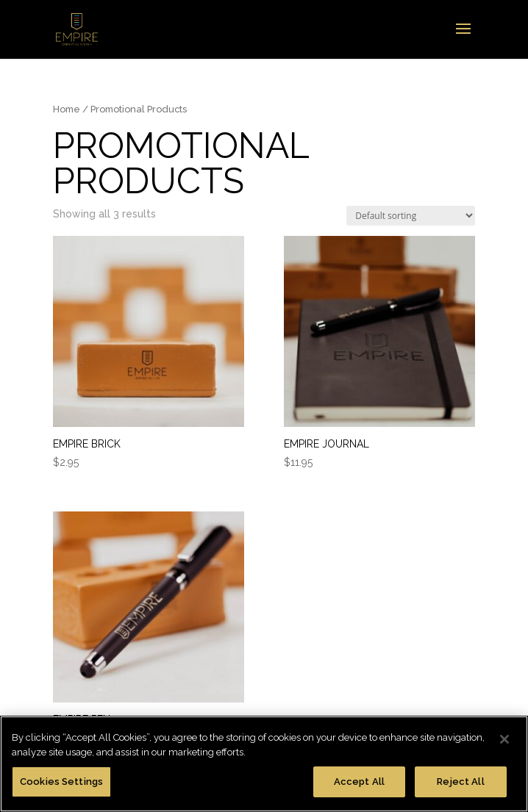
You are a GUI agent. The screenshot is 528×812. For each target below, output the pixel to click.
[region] (264, 764)
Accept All (359, 782)
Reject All (460, 782)
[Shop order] (411, 216)
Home (67, 109)
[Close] (504, 739)
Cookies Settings (61, 782)
